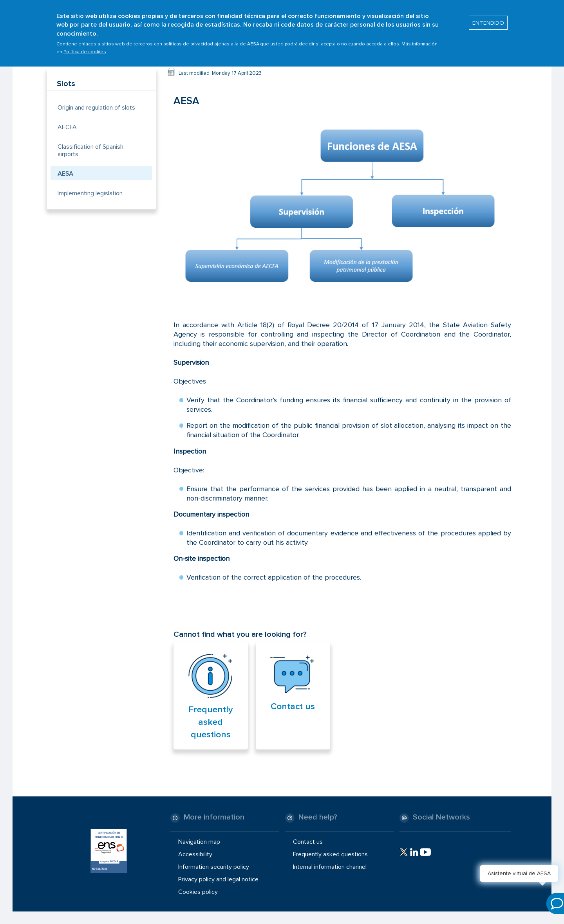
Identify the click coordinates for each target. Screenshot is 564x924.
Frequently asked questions (211, 722)
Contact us (293, 706)
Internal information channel (330, 867)
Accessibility (195, 854)
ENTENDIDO (488, 19)
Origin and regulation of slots (96, 108)
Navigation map (199, 841)
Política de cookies (85, 49)
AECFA (67, 127)
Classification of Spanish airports (90, 150)
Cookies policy (198, 892)
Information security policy (214, 867)
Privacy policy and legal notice (218, 879)
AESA (65, 174)
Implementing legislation (90, 193)
